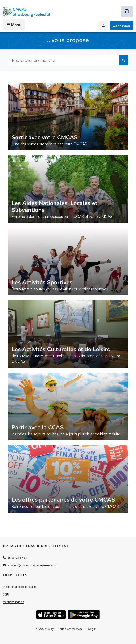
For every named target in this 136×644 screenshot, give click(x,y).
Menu (14, 25)
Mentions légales (13, 602)
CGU (6, 595)
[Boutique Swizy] (127, 11)
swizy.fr (91, 629)
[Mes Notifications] (103, 26)
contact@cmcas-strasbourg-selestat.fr (32, 565)
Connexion (121, 26)
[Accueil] (27, 11)
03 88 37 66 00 (18, 558)
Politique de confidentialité (19, 587)
